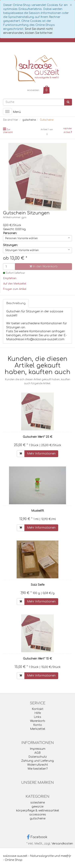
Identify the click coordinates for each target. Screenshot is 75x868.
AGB (37, 753)
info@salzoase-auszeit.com (44, 339)
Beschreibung (16, 303)
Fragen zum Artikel (15, 289)
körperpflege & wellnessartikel (38, 811)
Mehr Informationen (41, 454)
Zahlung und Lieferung (37, 761)
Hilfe (38, 713)
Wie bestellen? (38, 769)
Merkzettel (38, 729)
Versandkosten (62, 844)
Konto (38, 725)
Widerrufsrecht (38, 765)
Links (37, 717)
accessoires (38, 815)
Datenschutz (38, 757)
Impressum (38, 749)
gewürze (37, 807)
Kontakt (38, 709)
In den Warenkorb (43, 266)
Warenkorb (38, 721)
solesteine (38, 803)
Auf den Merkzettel (15, 284)
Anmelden (33, 90)
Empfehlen (10, 278)
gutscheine (38, 819)
